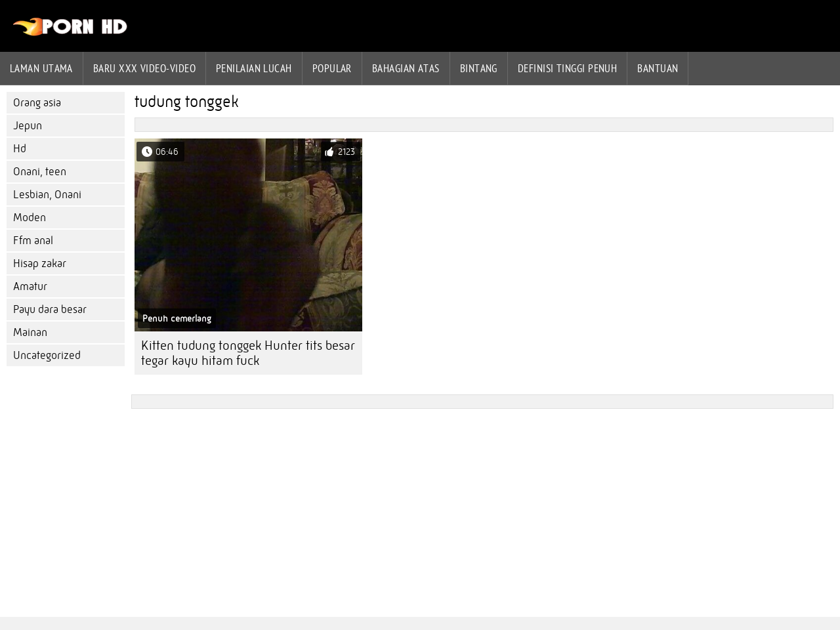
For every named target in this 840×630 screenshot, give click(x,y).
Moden (30, 218)
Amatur (30, 286)
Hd (20, 149)
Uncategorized (47, 355)
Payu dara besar (50, 309)
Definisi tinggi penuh (567, 68)
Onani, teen (40, 172)
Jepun (28, 126)
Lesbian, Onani (47, 195)
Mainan (30, 332)
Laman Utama (41, 68)
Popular (332, 68)
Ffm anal (33, 241)
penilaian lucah (254, 68)
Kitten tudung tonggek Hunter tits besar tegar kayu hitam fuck (248, 353)
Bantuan (658, 68)
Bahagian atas (406, 68)
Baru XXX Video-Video (144, 68)
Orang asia (37, 103)
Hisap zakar (40, 263)
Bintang (479, 68)
